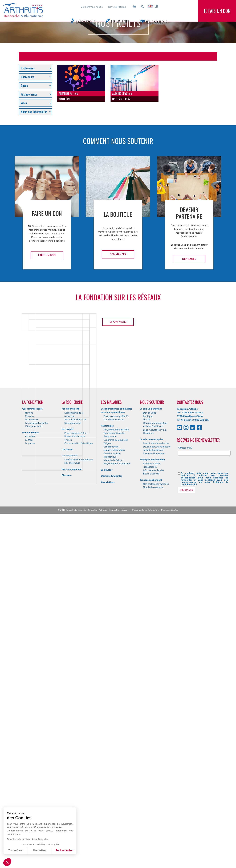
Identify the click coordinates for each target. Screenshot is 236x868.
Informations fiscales (154, 825)
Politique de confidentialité (145, 864)
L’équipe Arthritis (34, 781)
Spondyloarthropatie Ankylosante (114, 789)
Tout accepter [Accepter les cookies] (64, 851)
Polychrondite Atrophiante (117, 818)
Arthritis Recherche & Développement (75, 776)
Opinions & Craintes (112, 830)
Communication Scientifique (78, 798)
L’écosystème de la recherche (74, 769)
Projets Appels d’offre (75, 788)
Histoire (29, 767)
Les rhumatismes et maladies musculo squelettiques (117, 765)
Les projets (67, 784)
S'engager (189, 259)
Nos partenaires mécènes (156, 838)
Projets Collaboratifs (75, 791)
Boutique (148, 771)
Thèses (68, 794)
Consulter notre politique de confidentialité (28, 839)
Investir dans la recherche (156, 798)
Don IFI (147, 774)
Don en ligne (150, 767)
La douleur (107, 824)
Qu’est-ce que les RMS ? (116, 771)
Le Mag (29, 794)
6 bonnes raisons (152, 818)
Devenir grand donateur (155, 777)
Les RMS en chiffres (114, 774)
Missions (29, 771)
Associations (108, 837)
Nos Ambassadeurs (153, 842)
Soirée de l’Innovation (154, 808)
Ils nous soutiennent (151, 834)
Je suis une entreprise (152, 794)
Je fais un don (217, 14)
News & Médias (117, 7)
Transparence (150, 821)
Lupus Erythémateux (114, 804)
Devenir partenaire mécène (157, 801)
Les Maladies (120, 22)
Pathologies (107, 780)
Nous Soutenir (157, 22)
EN (153, 6)
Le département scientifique (79, 814)
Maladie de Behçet (113, 815)
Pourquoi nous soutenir (153, 814)
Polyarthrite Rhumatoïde (116, 784)
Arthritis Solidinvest (153, 781)
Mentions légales (170, 864)
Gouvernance (32, 774)
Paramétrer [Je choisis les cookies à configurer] (40, 851)
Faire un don (47, 255)
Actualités (30, 791)
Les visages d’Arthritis (36, 777)
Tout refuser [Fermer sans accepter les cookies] (16, 851)
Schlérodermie (111, 801)
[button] (7, 862)
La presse (30, 798)
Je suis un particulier (151, 763)
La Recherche (85, 22)
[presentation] (204, 820)
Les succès (67, 804)
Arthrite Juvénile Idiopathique (112, 810)
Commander (118, 254)
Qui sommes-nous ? (92, 7)
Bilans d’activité (151, 828)
